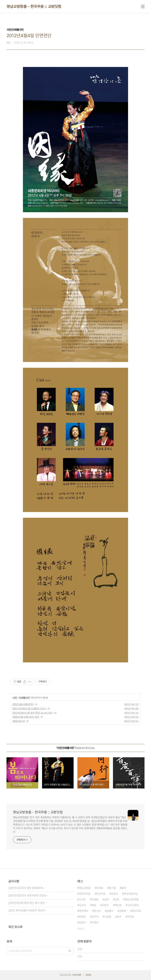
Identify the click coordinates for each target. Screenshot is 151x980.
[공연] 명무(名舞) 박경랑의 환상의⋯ (28, 910)
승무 (119, 917)
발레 (124, 888)
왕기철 (112, 888)
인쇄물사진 (24, 698)
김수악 (82, 905)
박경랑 (95, 899)
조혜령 (123, 911)
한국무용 (101, 894)
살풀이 (110, 911)
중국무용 (136, 911)
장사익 (95, 917)
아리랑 (131, 917)
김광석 (82, 922)
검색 (70, 951)
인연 (117, 899)
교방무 (105, 905)
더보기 (80, 929)
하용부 (114, 894)
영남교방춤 (85, 888)
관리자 (88, 975)
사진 (15, 698)
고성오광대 (133, 905)
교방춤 (108, 917)
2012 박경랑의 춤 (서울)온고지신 (29, 709)
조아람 (100, 888)
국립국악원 (85, 894)
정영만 (82, 917)
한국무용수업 (131, 894)
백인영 (118, 905)
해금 (94, 905)
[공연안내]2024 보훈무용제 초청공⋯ (28, 895)
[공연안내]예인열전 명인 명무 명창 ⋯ (28, 903)
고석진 (82, 899)
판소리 (97, 911)
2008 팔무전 (19, 721)
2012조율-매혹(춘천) (23, 704)
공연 (106, 899)
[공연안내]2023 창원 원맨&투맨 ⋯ (27, 888)
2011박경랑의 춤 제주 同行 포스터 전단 (33, 713)
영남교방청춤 (132, 899)
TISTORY (77, 975)
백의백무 (84, 911)
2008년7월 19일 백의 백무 (26, 717)
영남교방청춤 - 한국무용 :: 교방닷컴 (34, 7)
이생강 (95, 922)
